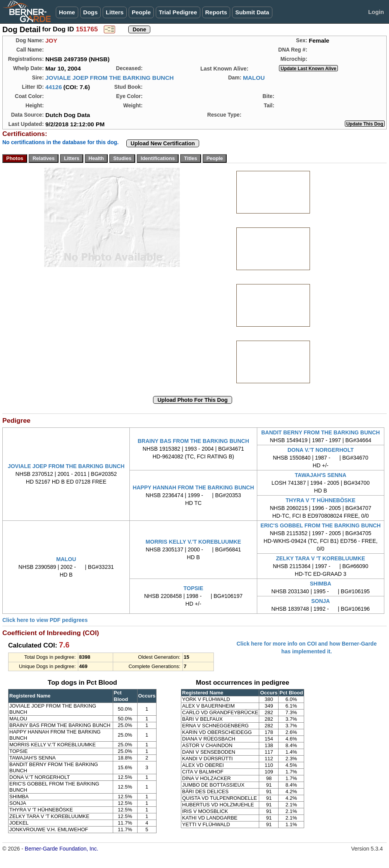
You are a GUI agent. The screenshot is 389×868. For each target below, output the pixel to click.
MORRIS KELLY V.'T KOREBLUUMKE (193, 542)
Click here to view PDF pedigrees (45, 620)
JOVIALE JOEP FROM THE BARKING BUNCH (110, 78)
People (141, 12)
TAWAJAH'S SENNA (321, 475)
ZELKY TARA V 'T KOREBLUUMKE (320, 558)
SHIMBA (321, 584)
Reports (216, 12)
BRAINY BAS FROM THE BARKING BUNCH (193, 441)
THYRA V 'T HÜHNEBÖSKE (320, 500)
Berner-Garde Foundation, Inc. (62, 849)
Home (67, 12)
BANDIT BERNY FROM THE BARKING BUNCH (320, 432)
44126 (54, 87)
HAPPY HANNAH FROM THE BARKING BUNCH (193, 487)
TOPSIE (193, 588)
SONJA (320, 601)
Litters (115, 12)
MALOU (254, 78)
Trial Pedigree (178, 12)
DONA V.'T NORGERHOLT (321, 450)
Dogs (91, 12)
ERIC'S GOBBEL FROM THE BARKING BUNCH (320, 525)
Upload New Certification (163, 143)
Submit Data (252, 12)
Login (376, 12)
